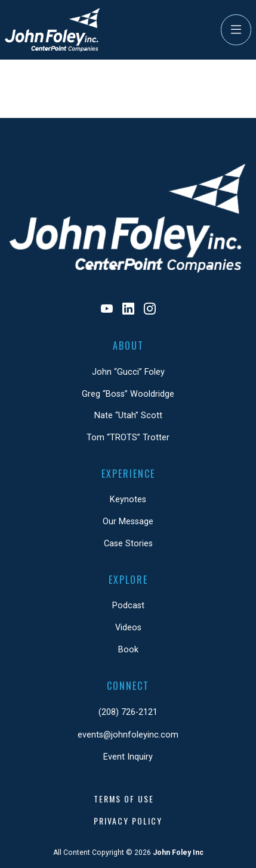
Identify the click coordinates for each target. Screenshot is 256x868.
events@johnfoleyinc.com (128, 735)
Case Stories (128, 544)
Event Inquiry (128, 757)
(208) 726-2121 (128, 712)
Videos (128, 628)
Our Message (128, 522)
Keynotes (128, 500)
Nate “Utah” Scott (128, 416)
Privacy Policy (128, 821)
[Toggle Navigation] (236, 30)
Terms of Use (124, 799)
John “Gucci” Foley (128, 372)
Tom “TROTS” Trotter (128, 438)
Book (128, 650)
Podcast (128, 606)
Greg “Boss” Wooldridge (128, 394)
